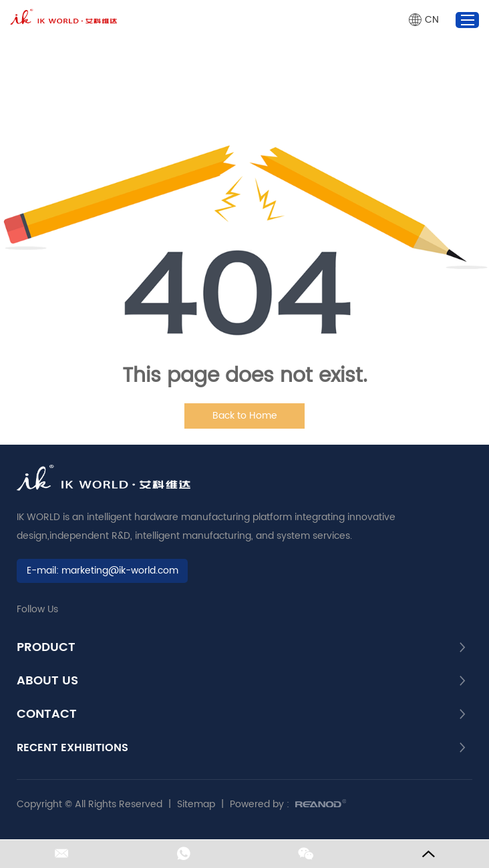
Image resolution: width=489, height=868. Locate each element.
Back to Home (245, 416)
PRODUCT (46, 648)
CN (432, 20)
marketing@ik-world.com (120, 571)
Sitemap (196, 804)
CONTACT (47, 714)
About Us (47, 681)
